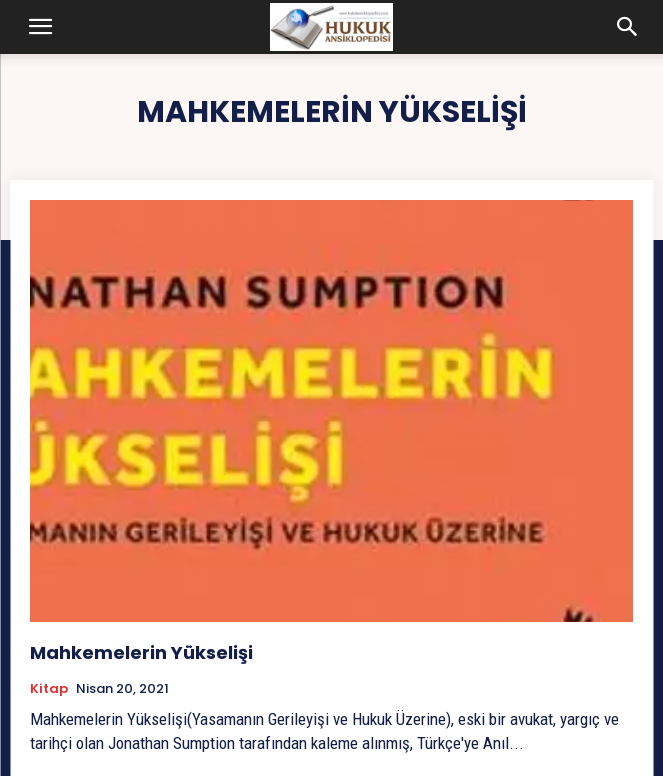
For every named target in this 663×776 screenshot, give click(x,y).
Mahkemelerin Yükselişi (141, 652)
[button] (41, 27)
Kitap (49, 689)
